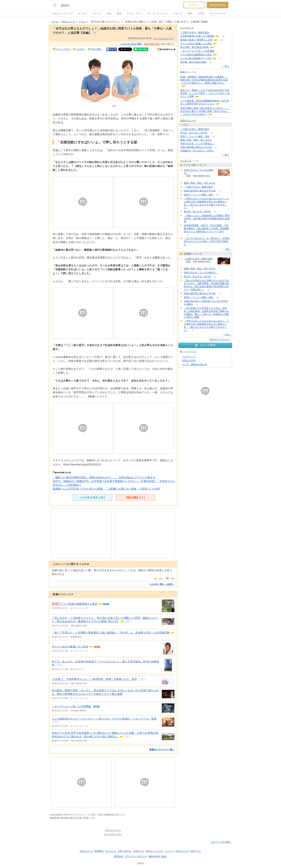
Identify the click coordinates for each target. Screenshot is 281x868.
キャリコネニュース (163, 38)
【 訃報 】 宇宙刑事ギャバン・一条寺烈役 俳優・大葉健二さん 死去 (94, 679)
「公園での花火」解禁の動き (195, 32)
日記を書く (97, 49)
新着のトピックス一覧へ (162, 750)
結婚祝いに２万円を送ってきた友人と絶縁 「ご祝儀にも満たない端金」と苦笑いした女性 (106, 489)
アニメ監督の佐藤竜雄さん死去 (196, 55)
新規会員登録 (218, 5)
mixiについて (86, 851)
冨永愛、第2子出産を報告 (193, 62)
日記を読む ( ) (135, 497)
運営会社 (119, 856)
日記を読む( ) (152, 44)
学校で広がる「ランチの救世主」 (197, 144)
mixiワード (196, 851)
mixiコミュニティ (155, 851)
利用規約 (99, 851)
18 (208, 290)
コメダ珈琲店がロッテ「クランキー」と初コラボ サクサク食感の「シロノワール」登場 (104, 719)
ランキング (186, 161)
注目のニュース (188, 121)
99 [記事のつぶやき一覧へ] (106, 604)
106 (218, 151)
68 (218, 144)
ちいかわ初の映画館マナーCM (196, 58)
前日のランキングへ (220, 340)
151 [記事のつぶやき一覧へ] (97, 707)
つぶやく (81, 49)
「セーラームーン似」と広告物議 (71, 706)
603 (221, 44)
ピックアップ (187, 28)
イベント (170, 851)
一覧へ (226, 66)
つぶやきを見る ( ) (93, 497)
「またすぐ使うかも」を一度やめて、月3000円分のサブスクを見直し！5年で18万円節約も (207, 241)
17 (216, 147)
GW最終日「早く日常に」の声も (197, 151)
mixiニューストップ (63, 13)
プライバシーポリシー (136, 856)
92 (218, 47)
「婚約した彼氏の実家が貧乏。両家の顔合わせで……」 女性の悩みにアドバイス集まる (104, 477)
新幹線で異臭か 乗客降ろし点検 (196, 40)
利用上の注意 (189, 361)
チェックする (63, 49)
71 (216, 140)
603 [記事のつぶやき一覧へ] (97, 647)
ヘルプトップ (189, 357)
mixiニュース (68, 22)
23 (212, 133)
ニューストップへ (113, 834)
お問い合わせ (125, 851)
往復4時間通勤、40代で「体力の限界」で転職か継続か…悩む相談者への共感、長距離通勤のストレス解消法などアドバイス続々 (206, 228)
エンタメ (83, 13)
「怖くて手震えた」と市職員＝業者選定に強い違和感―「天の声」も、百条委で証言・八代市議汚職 (111, 633)
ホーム (55, 22)
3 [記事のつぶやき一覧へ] (60, 665)
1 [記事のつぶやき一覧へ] (127, 737)
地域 (119, 13)
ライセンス (111, 851)
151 (218, 51)
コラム (201, 13)
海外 (190, 13)
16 (214, 136)
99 (221, 55)
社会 (109, 13)
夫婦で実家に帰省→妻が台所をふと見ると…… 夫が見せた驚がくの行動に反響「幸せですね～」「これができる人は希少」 (205, 111)
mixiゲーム (139, 851)
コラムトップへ (113, 830)
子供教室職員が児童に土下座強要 (197, 36)
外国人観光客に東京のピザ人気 (196, 147)
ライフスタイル (218, 13)
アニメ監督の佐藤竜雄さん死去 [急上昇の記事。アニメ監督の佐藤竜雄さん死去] (79, 604)
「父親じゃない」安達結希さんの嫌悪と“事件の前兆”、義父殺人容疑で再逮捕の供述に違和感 (207, 219)
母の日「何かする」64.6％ (194, 133)
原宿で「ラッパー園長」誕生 (195, 136)
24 (210, 62)
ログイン (194, 5)
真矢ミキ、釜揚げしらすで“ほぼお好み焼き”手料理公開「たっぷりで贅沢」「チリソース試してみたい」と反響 (205, 93)
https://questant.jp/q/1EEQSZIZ (82, 464)
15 (222, 40)
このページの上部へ (221, 842)
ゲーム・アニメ (135, 13)
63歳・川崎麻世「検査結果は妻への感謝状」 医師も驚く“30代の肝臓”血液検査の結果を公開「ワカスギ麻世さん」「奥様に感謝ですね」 (204, 80)
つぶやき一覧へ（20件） (162, 584)
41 (223, 36)
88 (214, 33)
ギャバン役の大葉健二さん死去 (70, 647)
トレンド (97, 13)
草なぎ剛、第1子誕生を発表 (194, 47)
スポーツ (178, 13)
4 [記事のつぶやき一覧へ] (128, 622)
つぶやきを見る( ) (131, 44)
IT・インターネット (158, 13)
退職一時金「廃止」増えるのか (196, 140)
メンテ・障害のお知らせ (195, 364)
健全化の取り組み (158, 856)
